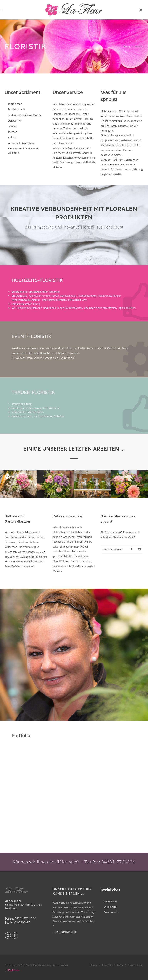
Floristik (107, 965)
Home (127, 46)
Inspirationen (136, 965)
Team (120, 965)
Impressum (110, 901)
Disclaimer (110, 907)
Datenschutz (111, 912)
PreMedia (14, 970)
